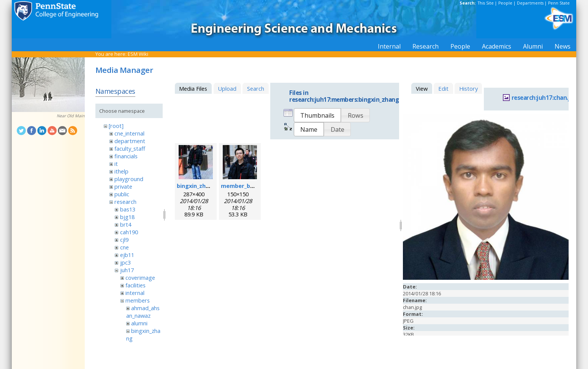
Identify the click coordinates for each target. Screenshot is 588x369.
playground (129, 179)
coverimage (140, 278)
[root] (116, 126)
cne (124, 247)
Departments (530, 3)
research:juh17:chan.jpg (544, 98)
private (123, 186)
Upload (227, 88)
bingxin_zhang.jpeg (203, 186)
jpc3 (125, 262)
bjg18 (127, 217)
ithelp (121, 171)
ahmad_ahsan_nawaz (143, 312)
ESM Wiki (138, 54)
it (116, 164)
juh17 (127, 270)
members (138, 300)
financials (126, 156)
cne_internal (129, 133)
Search (256, 88)
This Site (486, 3)
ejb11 (127, 255)
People (505, 3)
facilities (136, 285)
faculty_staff (130, 148)
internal (135, 293)
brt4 (126, 224)
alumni (139, 323)
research (125, 202)
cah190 (129, 232)
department (130, 141)
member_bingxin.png (250, 186)
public (122, 194)
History (468, 88)
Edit (443, 88)
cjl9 (124, 240)
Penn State (559, 3)
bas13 (128, 209)
